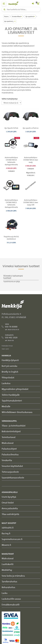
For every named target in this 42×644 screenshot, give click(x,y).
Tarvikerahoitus (9, 581)
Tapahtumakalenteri (12, 401)
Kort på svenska (9, 366)
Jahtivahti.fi (8, 528)
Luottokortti (8, 564)
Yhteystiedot (8, 377)
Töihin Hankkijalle (11, 395)
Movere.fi (6, 545)
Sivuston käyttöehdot (12, 466)
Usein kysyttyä (9, 497)
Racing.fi (6, 533)
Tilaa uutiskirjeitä (10, 514)
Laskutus (6, 383)
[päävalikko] (4, 4)
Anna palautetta (10, 508)
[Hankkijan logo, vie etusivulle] (15, 3)
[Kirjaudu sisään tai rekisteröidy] (33, 4)
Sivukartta (7, 460)
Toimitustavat (9, 437)
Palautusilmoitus (10, 454)
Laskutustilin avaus (11, 599)
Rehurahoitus (8, 587)
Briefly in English (10, 372)
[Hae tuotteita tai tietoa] (21, 9)
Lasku (5, 593)
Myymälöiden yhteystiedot (15, 389)
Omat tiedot (8, 503)
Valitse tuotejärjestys (10, 99)
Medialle (6, 406)
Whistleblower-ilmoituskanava (17, 412)
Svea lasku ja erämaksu (13, 576)
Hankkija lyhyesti (10, 360)
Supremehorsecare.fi (12, 539)
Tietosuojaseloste (10, 472)
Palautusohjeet (9, 449)
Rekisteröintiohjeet (11, 431)
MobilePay (7, 570)
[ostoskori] (38, 4)
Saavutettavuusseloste (13, 478)
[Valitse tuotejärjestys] (12, 103)
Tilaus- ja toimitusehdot (14, 426)
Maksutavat (8, 443)
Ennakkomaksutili (11, 605)
